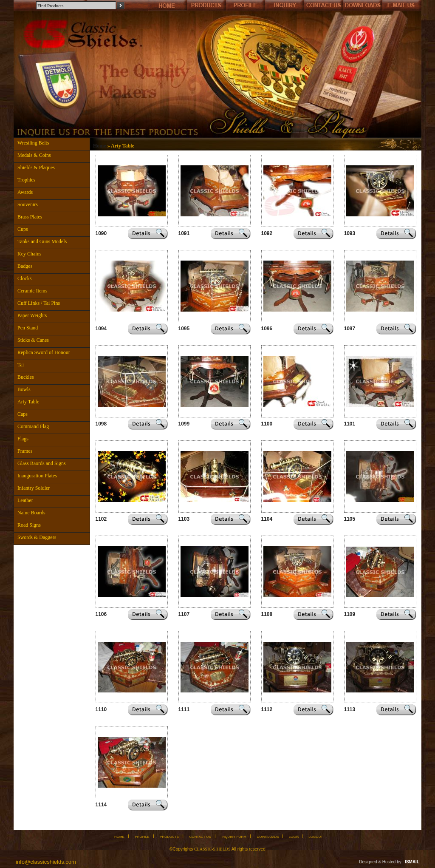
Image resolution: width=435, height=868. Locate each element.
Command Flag (33, 426)
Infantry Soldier (34, 488)
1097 (350, 329)
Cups (23, 229)
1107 (184, 614)
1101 (350, 424)
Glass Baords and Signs (42, 463)
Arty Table (28, 402)
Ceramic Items (32, 291)
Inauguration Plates (37, 476)
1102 (101, 519)
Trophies (26, 180)
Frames (25, 451)
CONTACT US (200, 837)
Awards (25, 192)
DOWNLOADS (268, 837)
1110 (101, 709)
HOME (119, 837)
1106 (101, 614)
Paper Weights (32, 315)
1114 (101, 805)
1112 (267, 709)
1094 (101, 329)
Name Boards (31, 513)
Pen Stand (28, 328)
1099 (184, 424)
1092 (267, 233)
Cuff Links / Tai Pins (39, 303)
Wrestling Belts (33, 143)
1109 (350, 614)
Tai (21, 365)
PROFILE (142, 837)
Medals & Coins (34, 155)
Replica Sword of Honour (44, 352)
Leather (25, 500)
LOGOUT (316, 837)
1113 (350, 709)
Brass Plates (30, 217)
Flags (23, 439)
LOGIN (294, 837)
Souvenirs (28, 204)
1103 (184, 519)
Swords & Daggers (37, 537)
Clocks (24, 278)
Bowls (24, 389)
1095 (184, 329)
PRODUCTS (169, 837)
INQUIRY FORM (234, 837)
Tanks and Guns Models (42, 241)
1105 (350, 519)
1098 (101, 424)
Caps (23, 414)
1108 (267, 614)
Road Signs (29, 525)
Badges (25, 266)
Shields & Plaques (36, 167)
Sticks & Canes (33, 340)
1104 (267, 519)
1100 (267, 424)
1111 (184, 709)
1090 (101, 233)
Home (100, 146)
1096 (267, 329)
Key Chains (29, 254)
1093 (350, 233)
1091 (184, 233)
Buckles (26, 377)
